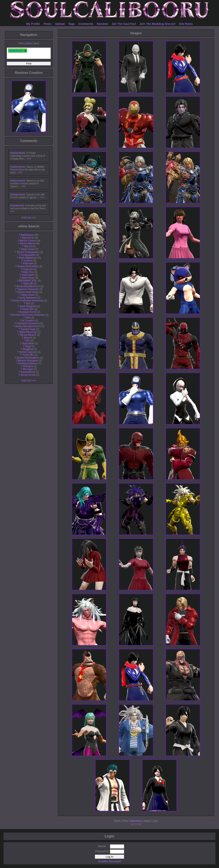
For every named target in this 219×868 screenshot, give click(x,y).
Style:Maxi (28, 343)
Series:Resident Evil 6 (28, 326)
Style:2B (28, 283)
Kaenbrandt (17, 206)
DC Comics (28, 321)
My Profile (33, 24)
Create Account (109, 861)
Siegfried (28, 349)
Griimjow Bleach (28, 363)
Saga (28, 346)
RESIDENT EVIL (28, 281)
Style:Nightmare (28, 258)
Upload (60, 24)
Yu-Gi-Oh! (28, 355)
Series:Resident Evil (28, 286)
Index (29, 43)
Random (103, 24)
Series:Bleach (28, 335)
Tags (72, 24)
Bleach (28, 338)
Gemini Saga (28, 329)
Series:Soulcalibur (28, 266)
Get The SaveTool (124, 24)
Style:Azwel (28, 249)
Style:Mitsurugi (28, 332)
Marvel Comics (28, 241)
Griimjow (28, 366)
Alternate (28, 263)
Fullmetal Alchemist (28, 323)
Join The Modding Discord (157, 24)
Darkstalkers (28, 372)
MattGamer (27, 235)
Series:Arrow (28, 375)
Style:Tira (28, 272)
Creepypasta (28, 255)
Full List (26, 218)
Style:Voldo (28, 295)
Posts (48, 24)
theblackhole (18, 153)
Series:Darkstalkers (28, 358)
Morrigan (28, 369)
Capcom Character (28, 289)
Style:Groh (28, 238)
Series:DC (28, 309)
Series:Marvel (28, 244)
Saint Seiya (28, 278)
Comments (86, 24)
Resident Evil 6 (28, 312)
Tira (28, 303)
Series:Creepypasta (28, 252)
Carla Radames (28, 298)
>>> (29, 159)
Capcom (28, 269)
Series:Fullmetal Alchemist (28, 301)
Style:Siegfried (28, 306)
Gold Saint (28, 275)
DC (28, 341)
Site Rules (186, 24)
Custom (28, 261)
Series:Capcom (28, 352)
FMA (28, 318)
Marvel (28, 246)
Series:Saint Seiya (28, 292)
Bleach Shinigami (28, 361)
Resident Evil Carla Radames (28, 315)
